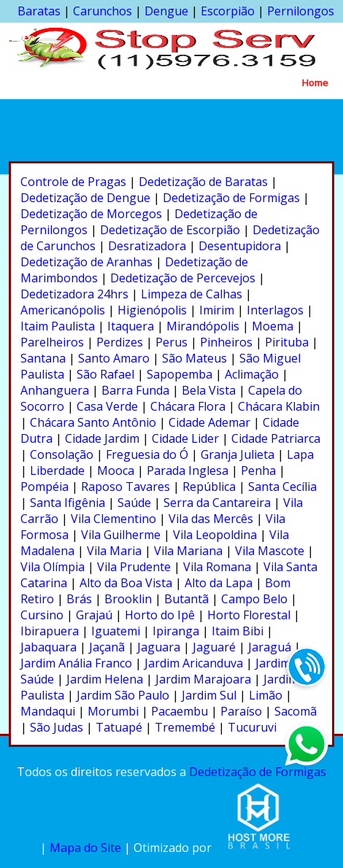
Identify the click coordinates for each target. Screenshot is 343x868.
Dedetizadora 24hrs (74, 294)
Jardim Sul (209, 695)
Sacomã (296, 711)
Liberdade (57, 470)
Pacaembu (180, 711)
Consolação (62, 454)
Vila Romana (217, 567)
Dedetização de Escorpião (170, 230)
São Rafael (105, 374)
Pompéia (45, 487)
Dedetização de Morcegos (91, 214)
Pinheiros (226, 342)
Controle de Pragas (73, 182)
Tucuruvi (252, 727)
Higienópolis (152, 310)
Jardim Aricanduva (194, 663)
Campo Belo (254, 599)
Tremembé (185, 727)
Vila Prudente (134, 567)
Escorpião (228, 11)
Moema (273, 326)
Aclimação (252, 374)
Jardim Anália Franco (76, 663)
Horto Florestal (249, 615)
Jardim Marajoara (203, 679)
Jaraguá (270, 647)
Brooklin (128, 599)
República (209, 487)
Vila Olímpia (53, 567)
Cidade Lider (185, 438)
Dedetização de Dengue (85, 198)
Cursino (42, 615)
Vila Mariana (188, 551)
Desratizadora (147, 246)
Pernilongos (301, 11)
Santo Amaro (114, 358)
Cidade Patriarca (276, 438)
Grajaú (94, 615)
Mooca (116, 470)
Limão (266, 695)
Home (315, 82)
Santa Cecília (282, 487)
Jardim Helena (105, 679)
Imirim (217, 310)
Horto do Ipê (160, 615)
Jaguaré (214, 647)
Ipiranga (176, 631)
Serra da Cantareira (217, 503)
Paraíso (241, 711)
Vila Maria (114, 551)
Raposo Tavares (126, 487)
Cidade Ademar (209, 422)
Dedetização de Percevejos (183, 278)
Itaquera (131, 326)
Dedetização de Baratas (203, 182)
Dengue (166, 11)
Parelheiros (52, 342)
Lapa (300, 454)
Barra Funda (135, 390)
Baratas (39, 11)
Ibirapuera (50, 631)
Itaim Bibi (238, 631)
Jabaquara (49, 647)
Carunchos (103, 11)
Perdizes (120, 342)
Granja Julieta (238, 454)
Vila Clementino (113, 519)
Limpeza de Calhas (192, 294)
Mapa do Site (85, 848)
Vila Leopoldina (215, 535)
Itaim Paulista (58, 326)
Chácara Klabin (279, 406)
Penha (258, 470)
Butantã (186, 599)
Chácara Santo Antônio (93, 422)
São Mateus (194, 358)
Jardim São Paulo (123, 695)
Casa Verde (107, 406)
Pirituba (287, 342)
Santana (43, 358)
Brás (79, 599)
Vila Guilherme (121, 535)
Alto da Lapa (219, 583)
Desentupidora (240, 246)
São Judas (57, 727)
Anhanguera (55, 390)
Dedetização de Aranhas (86, 262)
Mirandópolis (203, 326)
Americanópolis (63, 310)
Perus (171, 342)
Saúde (134, 503)
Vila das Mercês (211, 519)
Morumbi (113, 711)
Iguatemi (116, 631)
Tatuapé (119, 727)
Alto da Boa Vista (126, 583)
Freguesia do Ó (147, 454)
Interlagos (275, 310)
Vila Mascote (270, 551)
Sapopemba (180, 374)
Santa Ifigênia (68, 503)
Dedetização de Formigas (231, 198)
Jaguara (159, 647)
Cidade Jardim (102, 438)
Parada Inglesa (188, 470)
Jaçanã (107, 647)
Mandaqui (48, 711)
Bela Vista (209, 390)
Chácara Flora (188, 406)
